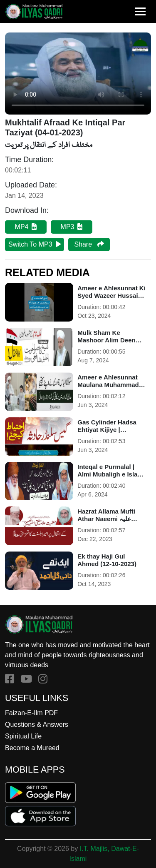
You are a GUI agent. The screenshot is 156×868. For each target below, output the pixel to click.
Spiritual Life (23, 736)
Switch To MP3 (35, 244)
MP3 (72, 227)
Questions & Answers (37, 725)
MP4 (26, 227)
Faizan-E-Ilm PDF (31, 713)
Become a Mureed (32, 748)
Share (89, 244)
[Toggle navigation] (140, 11)
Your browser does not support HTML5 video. (78, 74)
